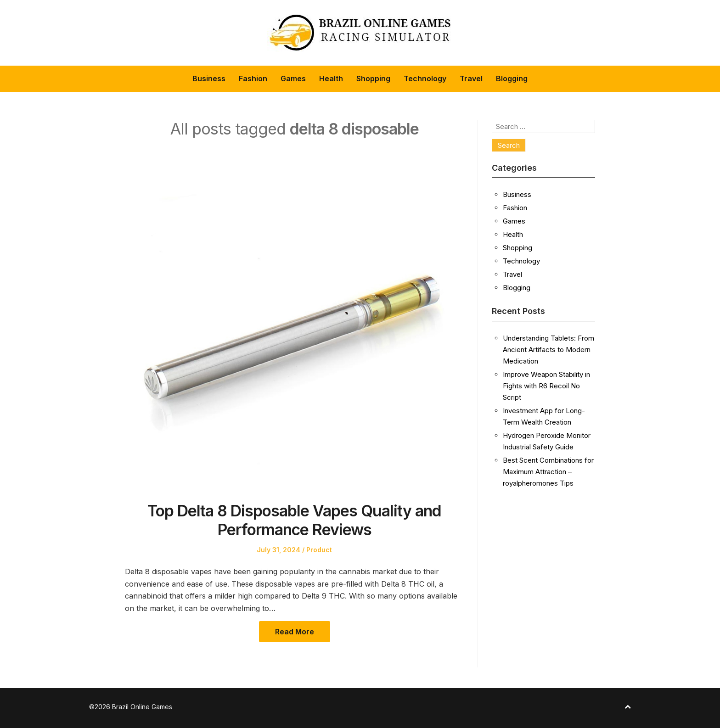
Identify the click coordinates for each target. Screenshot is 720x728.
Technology (425, 78)
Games (293, 78)
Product (319, 550)
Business (209, 78)
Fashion (253, 78)
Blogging (512, 78)
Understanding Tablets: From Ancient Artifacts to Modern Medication (548, 350)
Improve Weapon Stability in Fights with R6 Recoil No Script (546, 386)
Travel (471, 78)
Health (331, 78)
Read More (295, 632)
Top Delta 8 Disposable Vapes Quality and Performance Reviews (295, 520)
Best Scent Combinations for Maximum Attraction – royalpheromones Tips (548, 472)
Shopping (373, 78)
